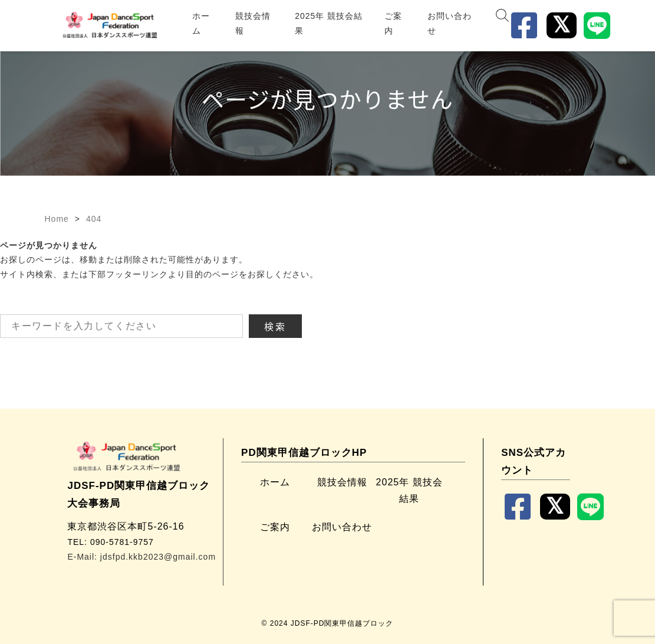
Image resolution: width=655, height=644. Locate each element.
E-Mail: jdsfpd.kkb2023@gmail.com (141, 557)
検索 (275, 326)
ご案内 (393, 23)
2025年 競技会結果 (329, 23)
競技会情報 (253, 23)
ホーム (201, 23)
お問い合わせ (450, 23)
